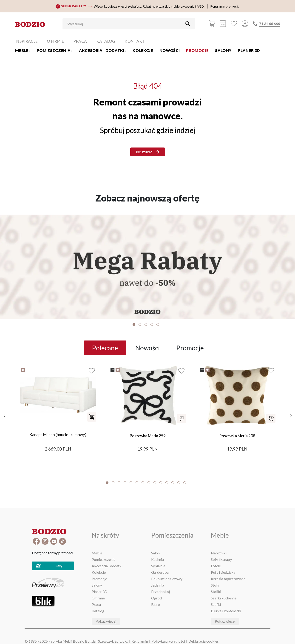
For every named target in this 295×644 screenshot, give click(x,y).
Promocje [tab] (190, 348)
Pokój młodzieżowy (167, 579)
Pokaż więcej (106, 621)
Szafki (216, 604)
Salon (155, 553)
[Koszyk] (212, 24)
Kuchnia (157, 559)
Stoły (215, 585)
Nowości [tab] (148, 348)
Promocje (197, 50)
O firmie (55, 41)
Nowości (170, 50)
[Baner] (147, 267)
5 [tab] (158, 324)
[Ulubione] (234, 24)
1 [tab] (134, 324)
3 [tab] (146, 324)
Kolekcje (143, 50)
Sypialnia (158, 566)
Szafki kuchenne (224, 598)
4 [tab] (152, 324)
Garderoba (160, 572)
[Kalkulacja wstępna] (223, 24)
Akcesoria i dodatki (103, 50)
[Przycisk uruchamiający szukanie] (188, 24)
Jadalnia (158, 585)
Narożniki (219, 553)
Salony (223, 50)
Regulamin (140, 641)
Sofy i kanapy (221, 559)
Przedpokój (160, 592)
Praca (80, 41)
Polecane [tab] (105, 348)
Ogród (156, 598)
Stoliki (216, 592)
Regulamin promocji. (224, 6)
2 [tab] (140, 324)
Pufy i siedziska (223, 572)
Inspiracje (26, 41)
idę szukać (148, 152)
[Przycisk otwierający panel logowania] (245, 24)
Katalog (106, 41)
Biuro (156, 604)
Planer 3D (249, 50)
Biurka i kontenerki (226, 611)
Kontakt (135, 41)
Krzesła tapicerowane (228, 579)
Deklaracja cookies (204, 641)
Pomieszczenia (55, 50)
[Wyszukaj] (125, 24)
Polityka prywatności (168, 641)
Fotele (216, 566)
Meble (23, 50)
